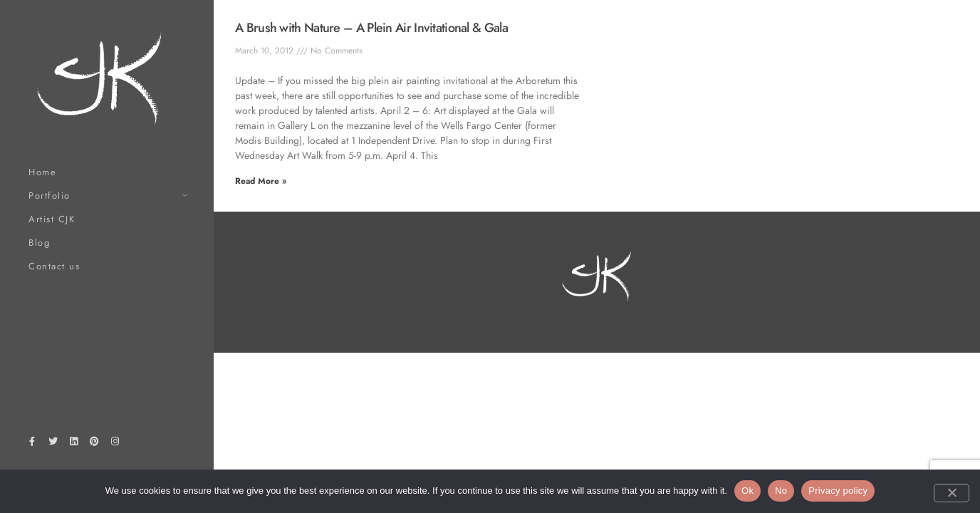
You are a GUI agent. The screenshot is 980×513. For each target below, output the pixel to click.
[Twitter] (53, 444)
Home (42, 172)
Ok (747, 491)
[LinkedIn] (73, 444)
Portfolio (49, 196)
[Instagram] (115, 444)
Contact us (54, 266)
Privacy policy (838, 491)
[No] (952, 493)
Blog (39, 243)
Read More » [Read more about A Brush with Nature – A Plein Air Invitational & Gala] (261, 181)
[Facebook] (32, 444)
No (781, 491)
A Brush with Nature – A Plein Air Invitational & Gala (371, 28)
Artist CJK (52, 219)
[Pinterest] (95, 444)
